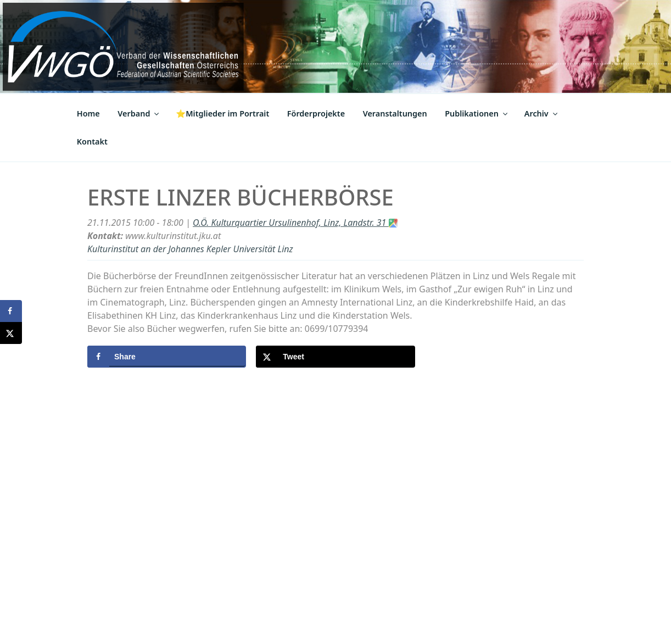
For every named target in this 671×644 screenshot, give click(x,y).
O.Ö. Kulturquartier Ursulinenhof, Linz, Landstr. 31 (295, 223)
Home (88, 113)
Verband (139, 113)
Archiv (542, 113)
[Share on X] (335, 357)
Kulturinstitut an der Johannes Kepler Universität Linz (190, 249)
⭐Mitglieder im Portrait (222, 113)
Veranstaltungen (395, 113)
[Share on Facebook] (167, 357)
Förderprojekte (316, 113)
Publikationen (477, 113)
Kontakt (92, 141)
